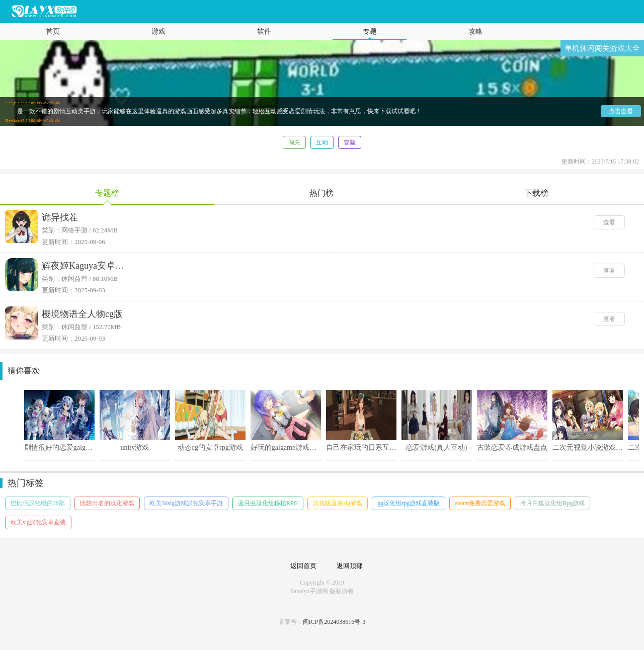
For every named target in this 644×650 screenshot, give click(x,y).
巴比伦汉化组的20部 (38, 503)
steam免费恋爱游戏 (480, 503)
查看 (609, 222)
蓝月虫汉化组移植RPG (268, 503)
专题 (370, 31)
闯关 (294, 142)
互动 (322, 142)
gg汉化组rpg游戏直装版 (409, 503)
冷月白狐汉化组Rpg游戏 (552, 503)
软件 (264, 31)
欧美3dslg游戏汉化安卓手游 (186, 503)
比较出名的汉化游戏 (107, 503)
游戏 (158, 31)
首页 (53, 31)
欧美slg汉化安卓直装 (38, 522)
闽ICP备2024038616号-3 (334, 622)
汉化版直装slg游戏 (338, 503)
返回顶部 (350, 566)
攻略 (475, 31)
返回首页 (303, 566)
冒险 (350, 142)
